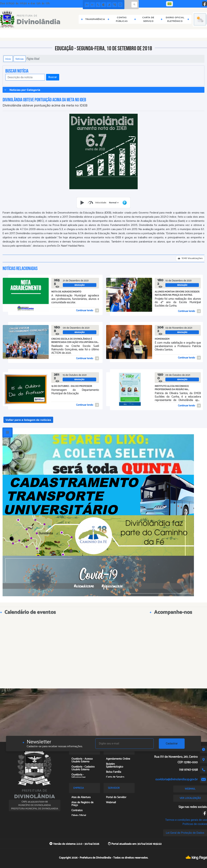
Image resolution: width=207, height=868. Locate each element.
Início (8, 59)
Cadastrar (172, 743)
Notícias (20, 59)
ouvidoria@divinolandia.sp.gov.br (177, 779)
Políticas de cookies (195, 824)
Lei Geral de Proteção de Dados (185, 833)
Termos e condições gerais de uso (186, 820)
